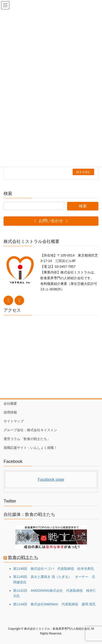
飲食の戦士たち (23, 557)
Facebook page (51, 479)
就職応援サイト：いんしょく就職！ (30, 448)
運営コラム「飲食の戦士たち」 (27, 439)
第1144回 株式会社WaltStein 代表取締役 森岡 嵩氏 (54, 604)
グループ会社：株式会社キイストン (30, 430)
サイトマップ (14, 421)
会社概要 (10, 403)
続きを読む (83, 172)
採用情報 (10, 412)
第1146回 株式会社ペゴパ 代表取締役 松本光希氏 (54, 569)
